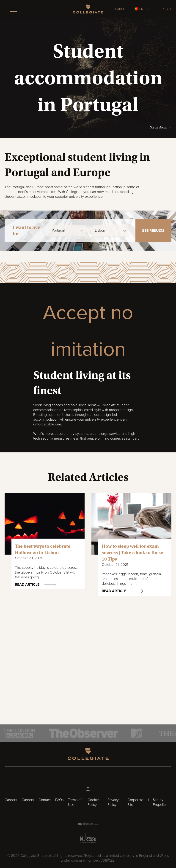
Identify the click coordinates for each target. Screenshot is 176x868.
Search (119, 9)
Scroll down (161, 126)
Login (166, 9)
